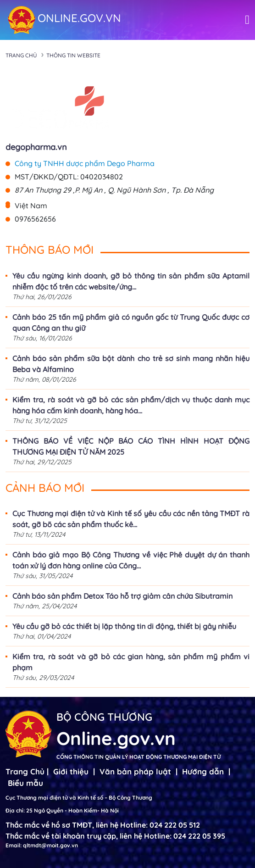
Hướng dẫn (203, 771)
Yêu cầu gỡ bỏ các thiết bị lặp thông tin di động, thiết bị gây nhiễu (124, 626)
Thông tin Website (73, 55)
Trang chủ (21, 55)
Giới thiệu (71, 771)
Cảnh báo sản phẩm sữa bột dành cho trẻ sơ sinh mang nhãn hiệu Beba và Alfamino (131, 364)
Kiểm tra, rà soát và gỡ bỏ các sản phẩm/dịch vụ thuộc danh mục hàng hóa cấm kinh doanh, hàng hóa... (131, 405)
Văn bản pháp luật (135, 771)
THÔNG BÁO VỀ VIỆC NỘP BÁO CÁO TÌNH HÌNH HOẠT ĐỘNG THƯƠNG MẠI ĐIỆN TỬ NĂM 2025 (131, 446)
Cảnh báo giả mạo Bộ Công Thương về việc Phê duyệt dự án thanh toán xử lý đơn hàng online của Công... (131, 560)
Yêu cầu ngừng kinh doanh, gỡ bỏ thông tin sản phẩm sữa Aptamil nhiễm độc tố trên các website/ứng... (131, 281)
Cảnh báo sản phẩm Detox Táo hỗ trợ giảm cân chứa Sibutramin (122, 596)
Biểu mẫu (25, 783)
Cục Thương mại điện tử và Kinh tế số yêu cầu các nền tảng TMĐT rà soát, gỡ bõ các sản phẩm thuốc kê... (131, 519)
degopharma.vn (36, 147)
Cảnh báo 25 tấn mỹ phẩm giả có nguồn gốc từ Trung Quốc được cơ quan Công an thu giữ (131, 323)
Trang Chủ (25, 771)
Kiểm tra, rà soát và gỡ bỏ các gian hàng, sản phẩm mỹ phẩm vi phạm (131, 662)
